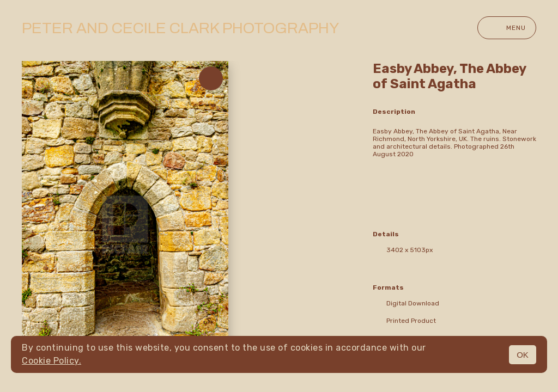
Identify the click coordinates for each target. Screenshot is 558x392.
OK (523, 355)
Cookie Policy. (51, 361)
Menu (507, 28)
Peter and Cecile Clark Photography (180, 28)
